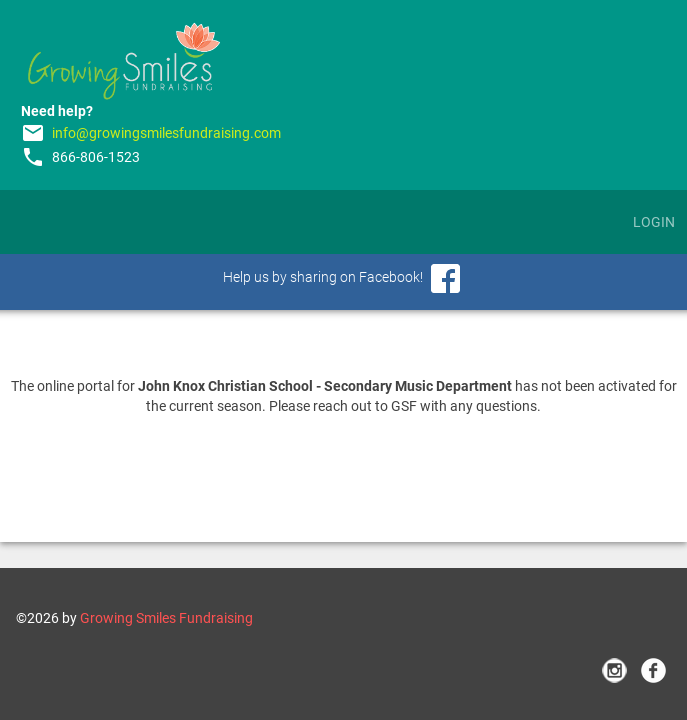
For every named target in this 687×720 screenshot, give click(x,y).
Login (654, 222)
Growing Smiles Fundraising (166, 618)
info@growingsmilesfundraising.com (166, 133)
